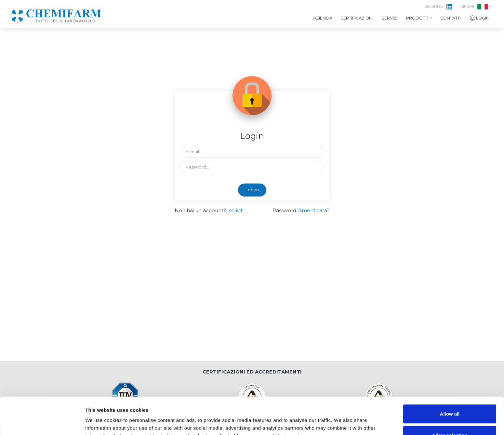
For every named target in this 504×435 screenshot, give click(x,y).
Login (479, 18)
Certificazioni (357, 18)
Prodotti (418, 18)
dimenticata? (313, 210)
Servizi (390, 18)
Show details (341, 422)
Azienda (323, 18)
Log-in (252, 190)
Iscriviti (235, 210)
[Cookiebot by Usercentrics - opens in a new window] (42, 422)
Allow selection (450, 400)
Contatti (451, 18)
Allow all (450, 379)
